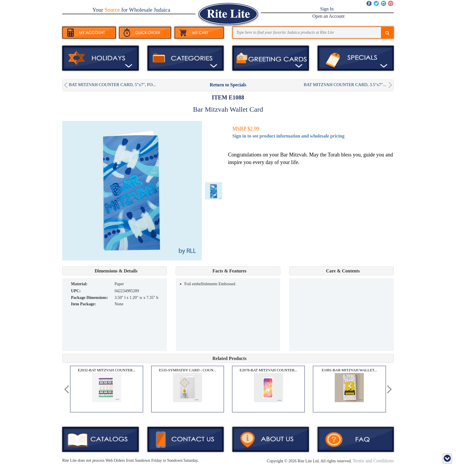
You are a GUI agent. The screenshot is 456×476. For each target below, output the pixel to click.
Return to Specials (228, 85)
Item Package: (83, 304)
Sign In (327, 9)
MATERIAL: (79, 284)
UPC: (76, 291)
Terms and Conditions (373, 461)
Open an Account (328, 16)
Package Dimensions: (89, 298)
